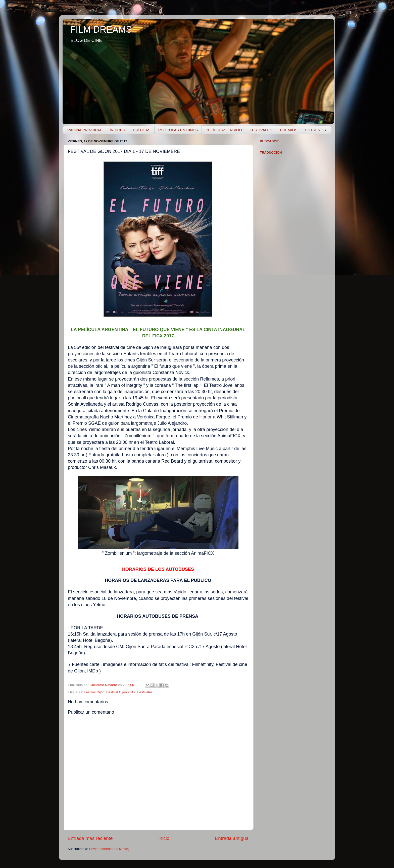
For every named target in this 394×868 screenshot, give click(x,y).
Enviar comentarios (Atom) (109, 849)
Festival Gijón (94, 692)
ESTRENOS (315, 130)
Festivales (145, 692)
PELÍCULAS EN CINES (178, 130)
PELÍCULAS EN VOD (224, 130)
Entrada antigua (232, 838)
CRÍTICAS (142, 130)
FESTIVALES (261, 130)
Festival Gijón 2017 (121, 692)
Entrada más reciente (90, 838)
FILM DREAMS (101, 29)
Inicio (164, 838)
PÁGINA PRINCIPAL (85, 130)
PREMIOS (289, 130)
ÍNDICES (117, 130)
